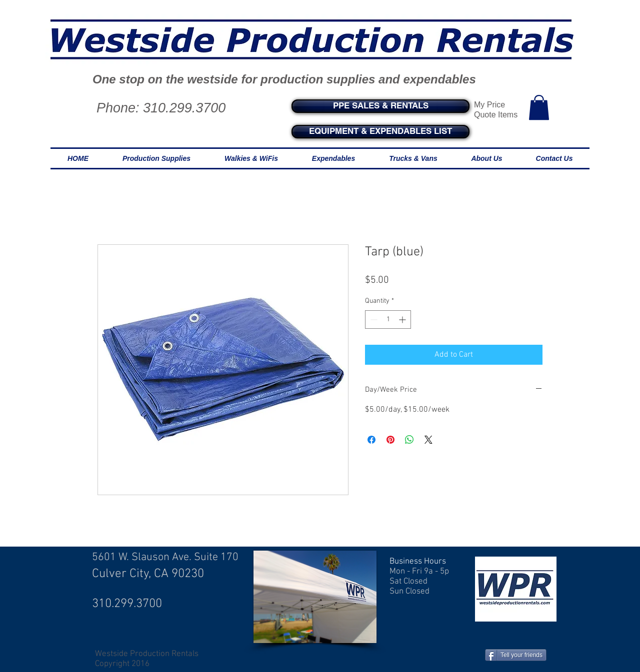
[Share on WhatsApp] (409, 440)
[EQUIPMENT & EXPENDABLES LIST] (380, 132)
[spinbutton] (388, 320)
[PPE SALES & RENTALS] (380, 106)
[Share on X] (428, 440)
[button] (539, 107)
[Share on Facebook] (371, 440)
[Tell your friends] (516, 655)
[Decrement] (373, 320)
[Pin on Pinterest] (390, 440)
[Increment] (403, 320)
